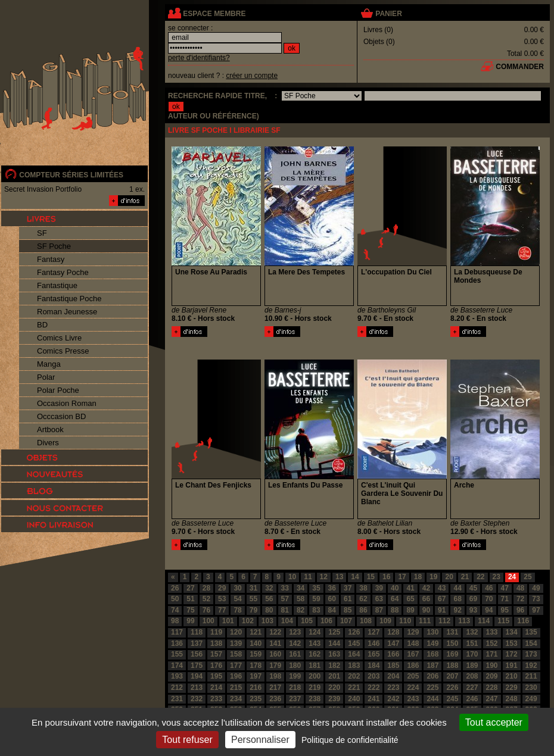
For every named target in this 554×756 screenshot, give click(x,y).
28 (206, 588)
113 (464, 621)
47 (505, 588)
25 (527, 577)
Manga (49, 364)
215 (236, 688)
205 (413, 676)
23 (497, 577)
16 (386, 577)
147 (393, 643)
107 (346, 621)
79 (253, 610)
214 (216, 688)
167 (413, 654)
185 (393, 666)
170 (472, 654)
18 (418, 577)
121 (256, 632)
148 (413, 643)
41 (410, 588)
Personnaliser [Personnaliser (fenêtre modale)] (260, 740)
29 (222, 588)
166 (393, 654)
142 (295, 643)
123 (295, 632)
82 (301, 610)
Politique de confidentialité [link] (350, 740)
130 (432, 632)
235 (256, 699)
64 (395, 599)
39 (379, 588)
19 (433, 577)
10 (292, 577)
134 (512, 632)
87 (379, 610)
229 (512, 688)
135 (531, 632)
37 (348, 588)
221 (354, 688)
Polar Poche (58, 390)
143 (315, 643)
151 (472, 643)
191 (512, 666)
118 (197, 632)
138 (216, 643)
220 (334, 688)
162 (315, 654)
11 (308, 577)
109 (385, 621)
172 (512, 654)
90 (426, 610)
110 (405, 621)
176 (216, 666)
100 (208, 621)
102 (248, 621)
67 (442, 599)
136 (177, 643)
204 (393, 676)
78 (237, 610)
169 (452, 654)
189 (472, 666)
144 (334, 643)
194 (197, 676)
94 (489, 610)
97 (536, 610)
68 (457, 599)
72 (520, 599)
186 (413, 666)
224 (413, 688)
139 (236, 643)
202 (354, 676)
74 (175, 610)
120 (236, 632)
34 (301, 588)
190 (492, 666)
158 (236, 654)
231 (177, 699)
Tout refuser (187, 740)
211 (531, 676)
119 (216, 632)
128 (393, 632)
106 (326, 621)
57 (285, 599)
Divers (48, 443)
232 (197, 699)
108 (366, 621)
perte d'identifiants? (199, 58)
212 (177, 688)
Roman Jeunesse (67, 312)
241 (374, 699)
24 (512, 577)
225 (432, 688)
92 (457, 610)
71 (505, 599)
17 (402, 577)
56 (269, 599)
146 (374, 643)
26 (175, 588)
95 (505, 610)
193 (177, 676)
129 (413, 632)
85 (348, 610)
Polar (46, 377)
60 (332, 599)
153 (512, 643)
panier (388, 14)
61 (348, 599)
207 (452, 676)
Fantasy (51, 259)
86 (363, 610)
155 (177, 654)
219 (315, 688)
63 (379, 599)
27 (190, 588)
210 (512, 676)
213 (197, 688)
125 (334, 632)
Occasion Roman (67, 403)
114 (484, 621)
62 (363, 599)
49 (536, 588)
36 (332, 588)
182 (334, 666)
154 (531, 643)
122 (275, 632)
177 (236, 666)
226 (452, 688)
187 (432, 666)
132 (472, 632)
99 (190, 621)
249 (531, 699)
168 (432, 654)
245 (452, 699)
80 (269, 610)
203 (374, 676)
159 (256, 654)
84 (332, 610)
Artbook (50, 429)
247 (492, 699)
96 (520, 610)
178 (256, 666)
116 (523, 621)
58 (301, 599)
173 (531, 654)
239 (334, 699)
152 (492, 643)
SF (42, 233)
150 (452, 643)
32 (269, 588)
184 (374, 666)
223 (393, 688)
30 (237, 588)
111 (425, 621)
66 (426, 599)
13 (339, 577)
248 (512, 699)
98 (175, 621)
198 (275, 676)
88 (395, 610)
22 (480, 577)
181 (315, 666)
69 (473, 599)
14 (355, 577)
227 (472, 688)
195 (216, 676)
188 (452, 666)
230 (531, 688)
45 (473, 588)
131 (452, 632)
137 (197, 643)
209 (492, 676)
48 (520, 588)
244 (432, 699)
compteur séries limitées (71, 175)
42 (426, 588)
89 (410, 610)
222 (374, 688)
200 (315, 676)
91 (442, 610)
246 (472, 699)
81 (285, 610)
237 (295, 699)
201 (334, 676)
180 (295, 666)
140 (256, 643)
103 (267, 621)
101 (228, 621)
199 (295, 676)
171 (492, 654)
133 (492, 632)
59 (316, 599)
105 (307, 621)
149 (432, 643)
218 (295, 688)
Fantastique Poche (69, 299)
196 (236, 676)
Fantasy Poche (63, 272)
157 (216, 654)
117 (177, 632)
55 (253, 599)
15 (371, 577)
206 (432, 676)
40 (395, 588)
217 (275, 688)
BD (42, 325)
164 (354, 654)
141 (275, 643)
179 (275, 666)
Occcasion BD (61, 416)
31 (253, 588)
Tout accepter (494, 722)
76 (206, 610)
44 (457, 588)
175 (197, 666)
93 (473, 610)
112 (444, 621)
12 (324, 577)
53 (222, 599)
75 (190, 610)
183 (354, 666)
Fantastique (57, 285)
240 (354, 699)
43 (442, 588)
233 (216, 699)
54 (237, 599)
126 (354, 632)
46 (489, 588)
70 (489, 599)
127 (374, 632)
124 (315, 632)
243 (413, 699)
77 (222, 610)
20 (449, 577)
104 (287, 621)
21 (465, 577)
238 (315, 699)
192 (531, 666)
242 (393, 699)
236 (275, 699)
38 (363, 588)
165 (374, 654)
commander (520, 67)
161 (295, 654)
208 (472, 676)
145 (354, 643)
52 (206, 599)
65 (410, 599)
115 (503, 621)
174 (177, 666)
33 (285, 588)
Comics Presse (63, 351)
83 (316, 610)
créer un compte (252, 76)
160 (275, 654)
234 (236, 699)
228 (492, 688)
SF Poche (54, 246)
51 (190, 599)
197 (256, 676)
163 (334, 654)
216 (256, 688)
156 (197, 654)
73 (536, 599)
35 (316, 588)
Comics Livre (59, 338)
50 (175, 599)
